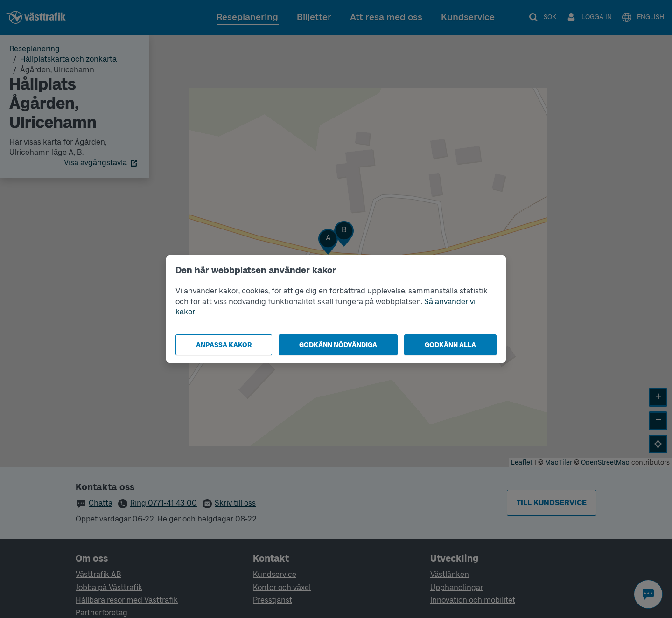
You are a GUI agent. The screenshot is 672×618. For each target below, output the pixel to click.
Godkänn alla (450, 345)
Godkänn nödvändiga (338, 345)
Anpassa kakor (224, 345)
